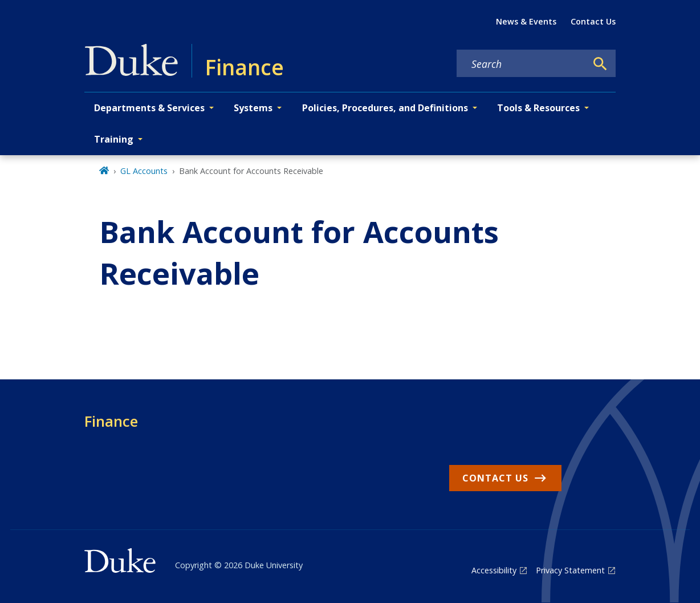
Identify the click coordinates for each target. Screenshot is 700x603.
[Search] (600, 64)
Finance (111, 421)
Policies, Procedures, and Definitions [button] (385, 108)
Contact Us (593, 21)
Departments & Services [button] (149, 108)
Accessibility (494, 570)
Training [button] (114, 139)
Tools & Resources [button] (538, 108)
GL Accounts (144, 171)
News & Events (526, 21)
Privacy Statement (570, 570)
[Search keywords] (522, 64)
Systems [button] (253, 108)
